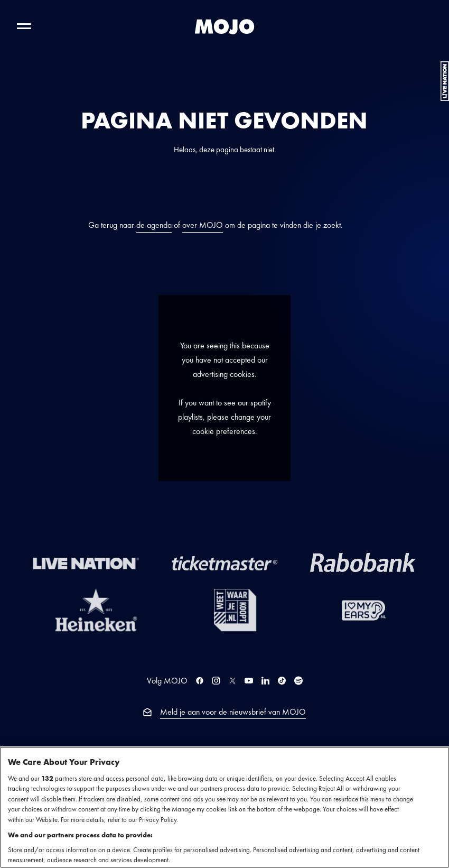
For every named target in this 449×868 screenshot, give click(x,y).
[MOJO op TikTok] (282, 681)
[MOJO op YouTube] (249, 681)
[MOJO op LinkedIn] (265, 681)
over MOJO (203, 225)
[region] (224, 807)
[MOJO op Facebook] (200, 681)
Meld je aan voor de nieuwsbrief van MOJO (233, 712)
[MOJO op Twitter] (232, 681)
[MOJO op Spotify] (298, 681)
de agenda (154, 225)
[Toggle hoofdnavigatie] (24, 26)
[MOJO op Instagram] (216, 681)
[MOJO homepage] (224, 26)
